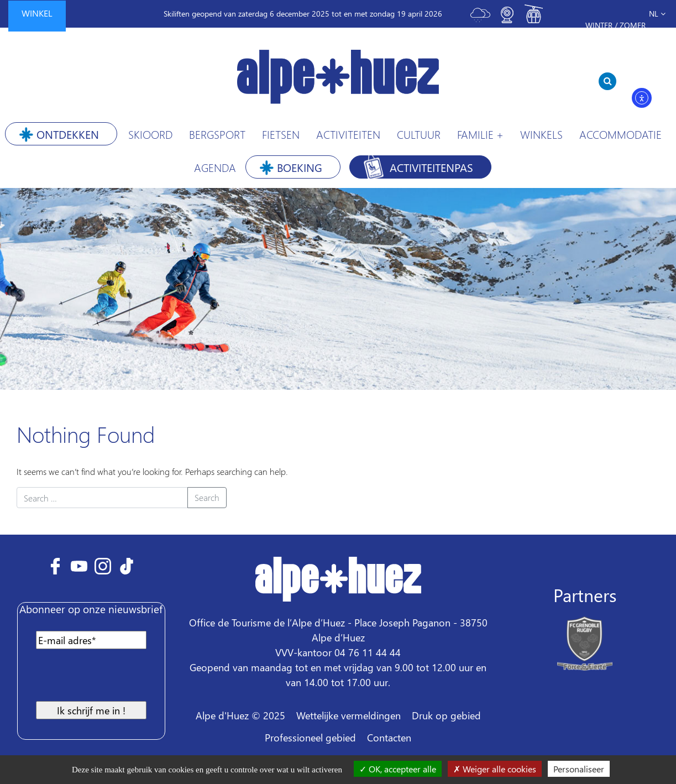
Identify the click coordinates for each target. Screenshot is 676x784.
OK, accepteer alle (398, 769)
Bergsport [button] (217, 134)
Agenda (215, 167)
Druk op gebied (446, 715)
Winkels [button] (541, 134)
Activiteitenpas (431, 167)
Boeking (300, 167)
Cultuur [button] (419, 134)
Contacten (389, 737)
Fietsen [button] (281, 134)
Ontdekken (68, 134)
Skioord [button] (150, 134)
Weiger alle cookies (495, 769)
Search (207, 497)
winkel (37, 13)
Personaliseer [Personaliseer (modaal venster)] (579, 769)
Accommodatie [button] (620, 134)
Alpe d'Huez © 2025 (240, 715)
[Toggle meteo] (480, 20)
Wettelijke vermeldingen (349, 715)
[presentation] (113, 680)
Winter (599, 25)
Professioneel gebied (310, 737)
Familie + (480, 134)
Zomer (633, 25)
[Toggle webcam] (507, 20)
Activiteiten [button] (348, 134)
